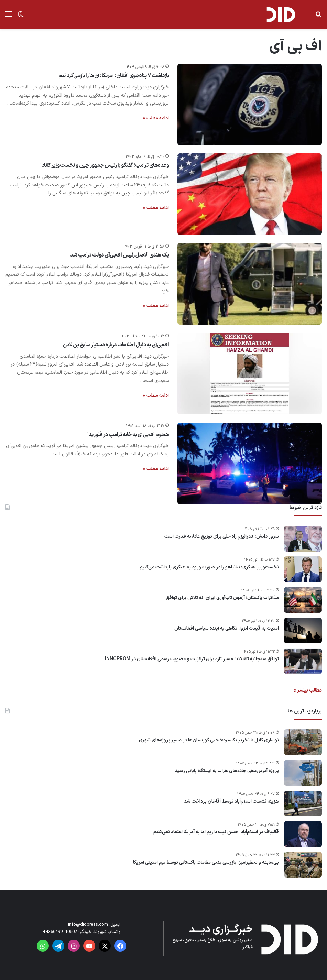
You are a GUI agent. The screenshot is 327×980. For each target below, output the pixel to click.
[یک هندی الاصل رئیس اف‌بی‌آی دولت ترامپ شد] (250, 284)
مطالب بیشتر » (308, 690)
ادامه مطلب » (156, 118)
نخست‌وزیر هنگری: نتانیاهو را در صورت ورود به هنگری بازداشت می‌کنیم (209, 567)
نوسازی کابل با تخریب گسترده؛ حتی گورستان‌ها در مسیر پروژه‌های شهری (209, 740)
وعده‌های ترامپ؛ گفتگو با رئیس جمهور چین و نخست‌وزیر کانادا (105, 165)
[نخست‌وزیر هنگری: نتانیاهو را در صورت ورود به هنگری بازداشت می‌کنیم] (303, 569)
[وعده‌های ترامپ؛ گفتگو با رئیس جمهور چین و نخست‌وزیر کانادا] (250, 194)
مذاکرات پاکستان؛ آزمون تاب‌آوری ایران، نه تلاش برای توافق (222, 598)
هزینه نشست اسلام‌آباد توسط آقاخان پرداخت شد (231, 802)
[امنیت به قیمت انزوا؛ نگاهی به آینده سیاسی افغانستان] (303, 630)
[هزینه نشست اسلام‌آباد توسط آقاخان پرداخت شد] (303, 803)
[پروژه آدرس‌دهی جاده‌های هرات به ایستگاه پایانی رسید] (303, 773)
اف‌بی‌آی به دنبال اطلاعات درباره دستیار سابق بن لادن (116, 345)
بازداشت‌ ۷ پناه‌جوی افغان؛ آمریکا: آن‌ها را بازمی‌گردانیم (114, 76)
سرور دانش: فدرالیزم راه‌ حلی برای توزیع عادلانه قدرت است (222, 537)
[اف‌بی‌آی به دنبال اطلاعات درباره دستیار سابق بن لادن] (250, 374)
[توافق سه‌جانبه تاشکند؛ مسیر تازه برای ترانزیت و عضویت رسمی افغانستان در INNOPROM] (303, 661)
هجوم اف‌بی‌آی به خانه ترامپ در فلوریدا (128, 435)
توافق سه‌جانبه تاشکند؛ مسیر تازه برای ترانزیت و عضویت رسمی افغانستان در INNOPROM (192, 659)
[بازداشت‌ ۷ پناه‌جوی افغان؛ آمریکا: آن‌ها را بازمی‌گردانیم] (250, 104)
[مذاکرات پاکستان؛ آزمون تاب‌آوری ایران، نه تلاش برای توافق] (303, 600)
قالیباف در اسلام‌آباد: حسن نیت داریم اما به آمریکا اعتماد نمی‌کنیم (216, 832)
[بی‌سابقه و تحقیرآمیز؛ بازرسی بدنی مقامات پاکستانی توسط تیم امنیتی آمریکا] (303, 865)
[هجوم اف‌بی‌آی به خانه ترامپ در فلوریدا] (250, 463)
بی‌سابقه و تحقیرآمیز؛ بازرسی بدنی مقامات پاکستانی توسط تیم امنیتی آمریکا (206, 863)
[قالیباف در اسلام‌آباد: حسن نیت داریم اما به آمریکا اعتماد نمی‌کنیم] (303, 834)
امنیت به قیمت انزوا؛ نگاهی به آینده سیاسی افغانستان (227, 629)
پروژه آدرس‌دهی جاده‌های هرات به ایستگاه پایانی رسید (227, 771)
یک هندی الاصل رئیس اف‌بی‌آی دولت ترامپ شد (119, 255)
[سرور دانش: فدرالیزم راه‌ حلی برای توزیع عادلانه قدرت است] (303, 539)
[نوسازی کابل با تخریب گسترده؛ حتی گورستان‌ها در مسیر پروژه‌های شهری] (303, 742)
